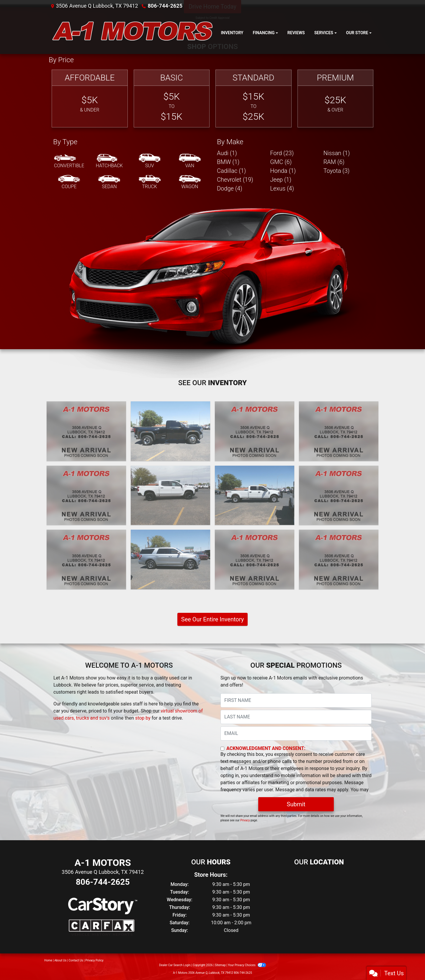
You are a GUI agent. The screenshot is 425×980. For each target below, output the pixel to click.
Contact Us (76, 960)
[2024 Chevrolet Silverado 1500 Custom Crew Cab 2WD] (339, 431)
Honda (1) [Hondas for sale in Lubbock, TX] (283, 171)
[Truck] (150, 182)
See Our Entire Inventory (212, 619)
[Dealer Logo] (132, 33)
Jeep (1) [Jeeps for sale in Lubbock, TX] (281, 180)
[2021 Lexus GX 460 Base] (86, 559)
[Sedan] (109, 182)
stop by (143, 718)
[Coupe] (69, 182)
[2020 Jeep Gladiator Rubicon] (339, 559)
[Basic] (172, 99)
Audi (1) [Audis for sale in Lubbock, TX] (227, 153)
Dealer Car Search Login (175, 965)
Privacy (245, 820)
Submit (296, 804)
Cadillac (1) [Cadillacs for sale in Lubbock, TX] (231, 171)
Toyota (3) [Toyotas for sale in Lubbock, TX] (337, 171)
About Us (60, 960)
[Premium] (336, 99)
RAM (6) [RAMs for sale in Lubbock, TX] (334, 162)
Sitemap (220, 965)
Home (48, 960)
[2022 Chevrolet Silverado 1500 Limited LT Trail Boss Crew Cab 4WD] (170, 495)
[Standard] (254, 99)
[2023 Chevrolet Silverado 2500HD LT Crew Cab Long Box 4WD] (86, 495)
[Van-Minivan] (190, 161)
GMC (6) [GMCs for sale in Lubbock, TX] (281, 162)
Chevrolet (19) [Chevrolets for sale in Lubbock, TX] (235, 180)
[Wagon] (190, 182)
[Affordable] (90, 99)
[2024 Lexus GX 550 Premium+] (255, 431)
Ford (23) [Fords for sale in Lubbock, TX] (282, 153)
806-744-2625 (165, 6)
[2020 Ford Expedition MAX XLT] (170, 559)
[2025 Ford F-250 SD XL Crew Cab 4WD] (86, 431)
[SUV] (150, 161)
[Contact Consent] (222, 749)
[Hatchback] (109, 161)
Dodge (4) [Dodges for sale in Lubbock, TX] (230, 188)
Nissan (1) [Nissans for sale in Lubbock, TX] (337, 153)
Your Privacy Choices (247, 965)
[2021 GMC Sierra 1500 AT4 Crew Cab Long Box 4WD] (339, 495)
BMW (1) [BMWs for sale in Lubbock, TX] (228, 162)
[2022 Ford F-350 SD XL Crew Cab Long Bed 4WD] (255, 495)
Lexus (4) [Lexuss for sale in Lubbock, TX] (282, 188)
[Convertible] (69, 161)
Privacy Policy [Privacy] (94, 960)
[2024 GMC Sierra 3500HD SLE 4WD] (170, 431)
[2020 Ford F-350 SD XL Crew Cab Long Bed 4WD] (255, 559)
